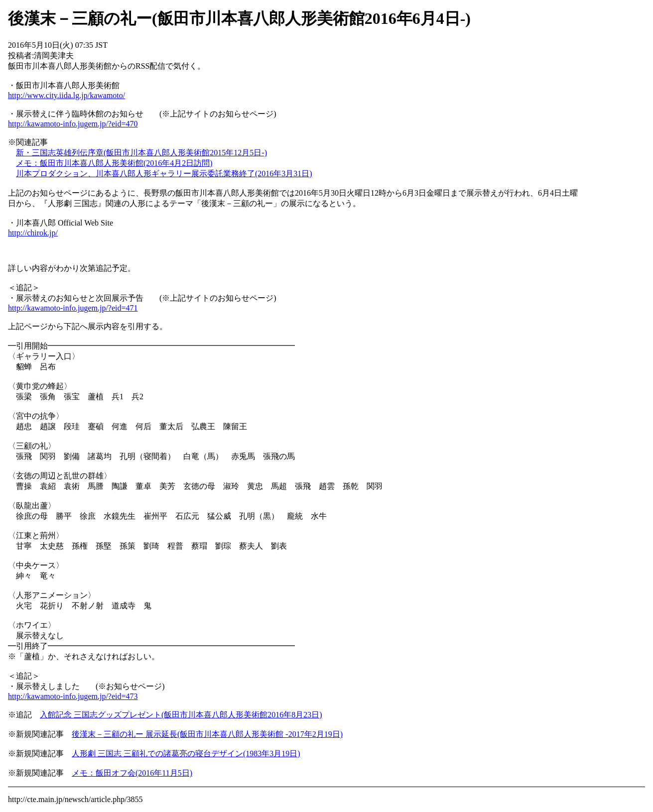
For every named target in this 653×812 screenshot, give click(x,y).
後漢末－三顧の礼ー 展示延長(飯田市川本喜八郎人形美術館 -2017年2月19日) (207, 734)
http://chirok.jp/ (33, 233)
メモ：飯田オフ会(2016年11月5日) (132, 773)
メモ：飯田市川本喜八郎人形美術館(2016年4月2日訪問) (114, 163)
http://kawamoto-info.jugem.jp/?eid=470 (73, 124)
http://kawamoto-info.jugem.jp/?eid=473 (73, 696)
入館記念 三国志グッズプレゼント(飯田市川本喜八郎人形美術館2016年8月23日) (181, 715)
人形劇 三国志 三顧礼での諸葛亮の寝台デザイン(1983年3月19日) (186, 754)
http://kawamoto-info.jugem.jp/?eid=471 (73, 308)
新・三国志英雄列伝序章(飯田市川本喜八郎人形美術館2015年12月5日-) (141, 153)
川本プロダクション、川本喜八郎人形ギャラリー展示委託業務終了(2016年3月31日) (164, 174)
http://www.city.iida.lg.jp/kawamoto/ (66, 95)
